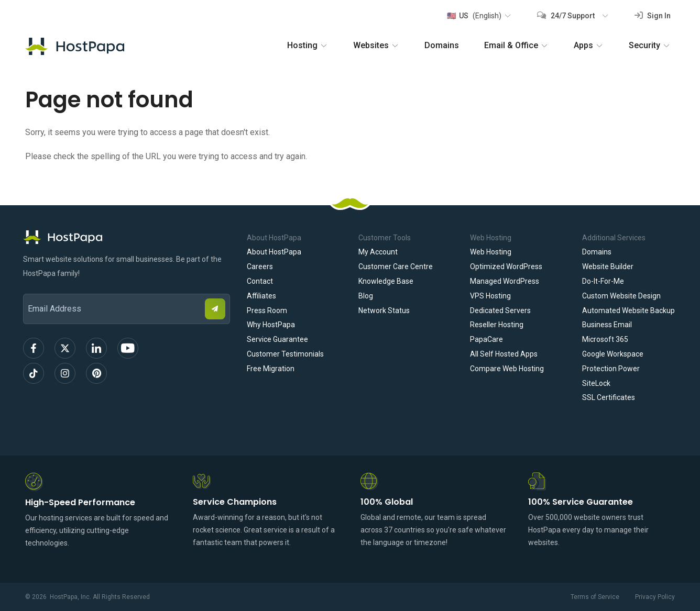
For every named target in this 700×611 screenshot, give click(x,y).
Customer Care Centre (396, 266)
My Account (378, 252)
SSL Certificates (609, 397)
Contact (260, 281)
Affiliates (261, 296)
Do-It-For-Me (603, 281)
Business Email (607, 325)
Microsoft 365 (605, 339)
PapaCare (486, 339)
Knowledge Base (386, 281)
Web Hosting (491, 252)
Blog (366, 296)
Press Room (267, 310)
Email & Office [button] (516, 45)
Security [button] (650, 45)
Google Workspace (613, 354)
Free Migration (271, 369)
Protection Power (611, 369)
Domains (442, 45)
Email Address (28, 287)
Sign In (653, 16)
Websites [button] (376, 45)
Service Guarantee (277, 339)
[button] (479, 16)
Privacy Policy (655, 597)
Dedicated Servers (500, 310)
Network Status (384, 310)
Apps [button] (589, 45)
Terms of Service (595, 597)
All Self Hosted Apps (504, 354)
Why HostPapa (271, 325)
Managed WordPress (505, 281)
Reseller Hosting (497, 325)
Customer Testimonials (285, 354)
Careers (260, 266)
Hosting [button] (308, 45)
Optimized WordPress (506, 266)
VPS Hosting (490, 296)
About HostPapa (274, 252)
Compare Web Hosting (507, 369)
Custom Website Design (621, 296)
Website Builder (608, 266)
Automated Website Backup (628, 310)
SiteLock (596, 383)
